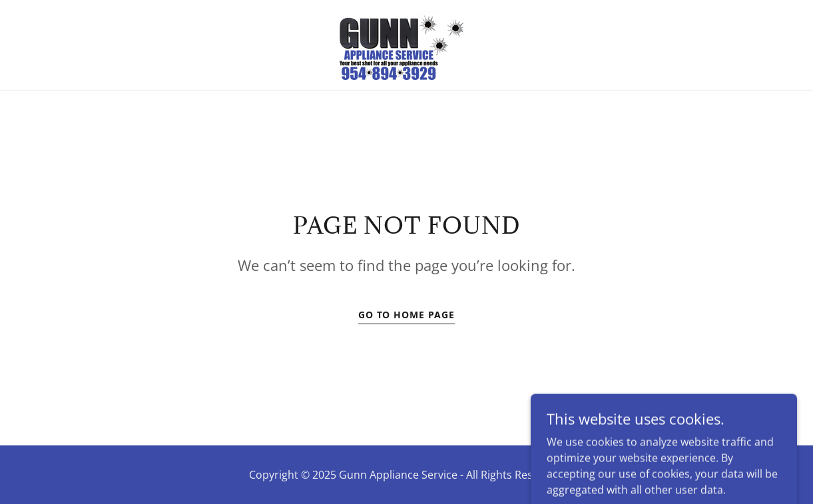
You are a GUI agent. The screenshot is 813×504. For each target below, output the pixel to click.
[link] (406, 44)
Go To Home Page (406, 315)
